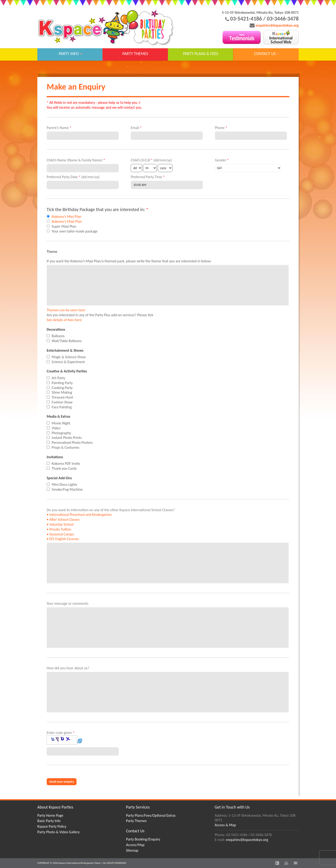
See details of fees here (64, 320)
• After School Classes (63, 519)
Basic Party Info (49, 821)
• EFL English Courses (63, 539)
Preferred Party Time (148, 177)
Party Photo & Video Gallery (58, 832)
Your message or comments (68, 603)
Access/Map (135, 845)
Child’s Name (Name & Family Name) (76, 160)
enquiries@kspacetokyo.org (277, 25)
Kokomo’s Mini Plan (67, 217)
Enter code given (65, 738)
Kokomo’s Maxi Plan (67, 221)
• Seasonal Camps (60, 534)
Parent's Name (59, 128)
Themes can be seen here (66, 310)
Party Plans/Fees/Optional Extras (151, 815)
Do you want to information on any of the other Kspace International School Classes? (111, 524)
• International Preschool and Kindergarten (79, 515)
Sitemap (132, 850)
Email (136, 128)
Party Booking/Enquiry (143, 839)
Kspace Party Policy (52, 826)
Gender (222, 160)
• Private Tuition (59, 529)
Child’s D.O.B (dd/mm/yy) (151, 160)
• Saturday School (60, 524)
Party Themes (136, 821)
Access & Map (225, 825)
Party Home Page (50, 815)
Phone (221, 128)
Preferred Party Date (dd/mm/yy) (73, 177)
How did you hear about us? (68, 668)
